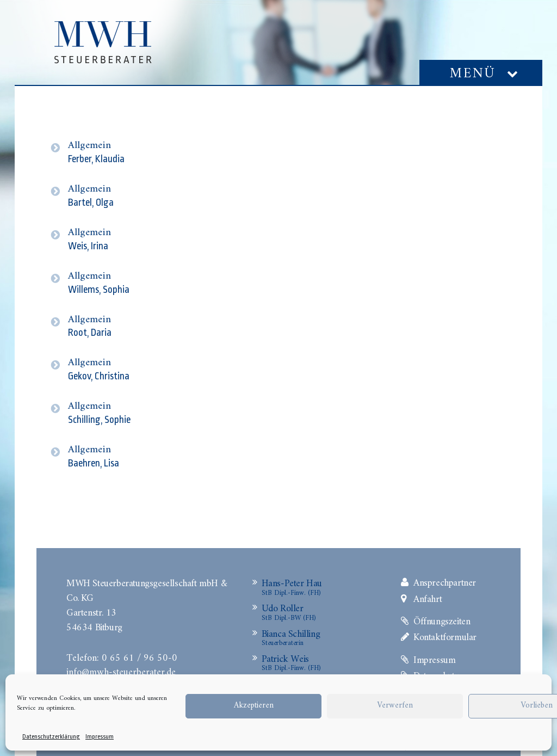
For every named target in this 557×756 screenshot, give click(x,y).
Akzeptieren (254, 706)
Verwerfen (395, 706)
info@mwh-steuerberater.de (121, 671)
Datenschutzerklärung (51, 737)
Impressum (100, 737)
